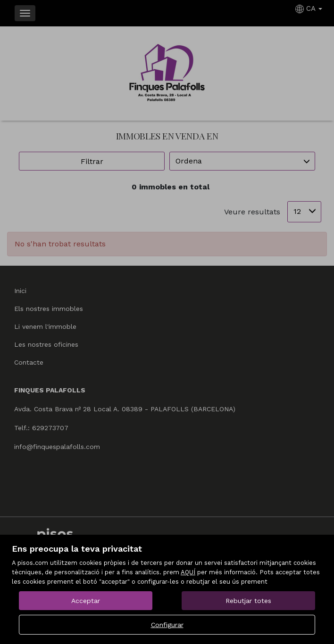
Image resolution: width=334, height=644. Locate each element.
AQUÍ (188, 572)
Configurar (167, 625)
